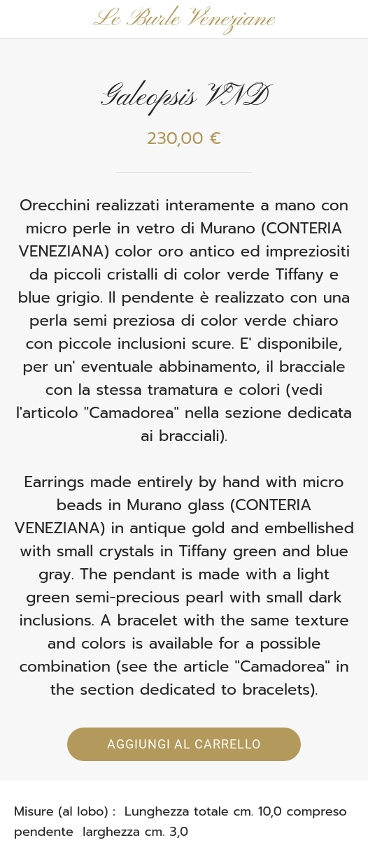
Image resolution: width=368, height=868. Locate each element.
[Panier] (348, 20)
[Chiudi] (20, 20)
